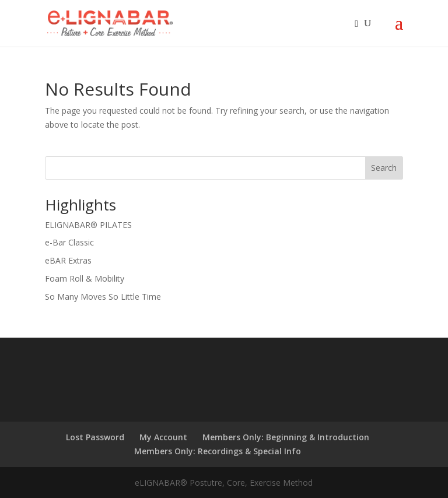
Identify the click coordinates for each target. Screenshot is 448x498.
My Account (163, 437)
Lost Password (95, 437)
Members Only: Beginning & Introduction (286, 437)
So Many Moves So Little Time (103, 297)
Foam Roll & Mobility (85, 278)
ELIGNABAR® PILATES (88, 225)
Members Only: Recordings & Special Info (218, 451)
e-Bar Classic (69, 242)
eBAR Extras (68, 260)
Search (384, 168)
